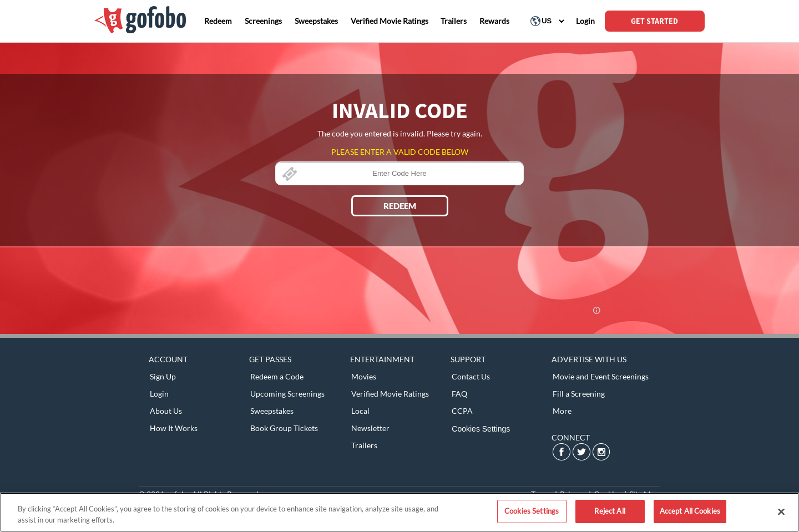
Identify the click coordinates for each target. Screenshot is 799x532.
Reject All (610, 511)
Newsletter (370, 428)
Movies (364, 376)
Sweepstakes (272, 411)
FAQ (459, 394)
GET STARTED (654, 21)
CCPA (462, 411)
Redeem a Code (277, 376)
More (562, 411)
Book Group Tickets (284, 428)
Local (360, 411)
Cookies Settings (481, 429)
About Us (166, 411)
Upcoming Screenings (287, 394)
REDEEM (400, 206)
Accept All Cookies (690, 511)
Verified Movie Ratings (390, 394)
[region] (399, 512)
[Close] (781, 511)
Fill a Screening (579, 394)
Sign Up (163, 376)
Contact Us (471, 376)
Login (159, 394)
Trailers (364, 445)
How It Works (174, 428)
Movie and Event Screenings (601, 376)
